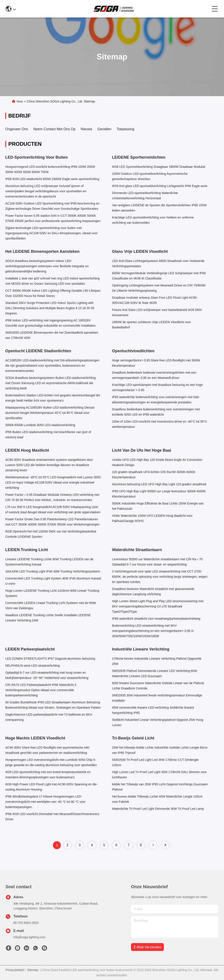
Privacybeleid (15, 970)
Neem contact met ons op (54, 129)
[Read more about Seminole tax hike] (153, 845)
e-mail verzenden (147, 947)
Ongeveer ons (17, 129)
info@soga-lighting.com (29, 937)
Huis (20, 101)
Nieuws (86, 129)
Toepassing (125, 129)
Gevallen (104, 129)
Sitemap (33, 970)
